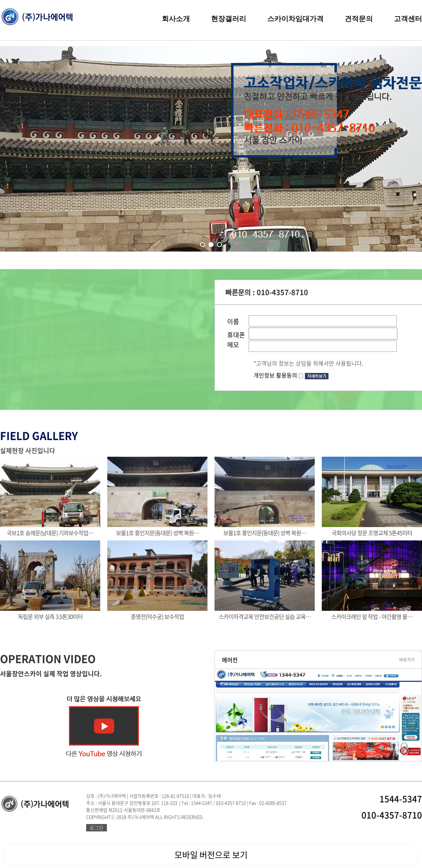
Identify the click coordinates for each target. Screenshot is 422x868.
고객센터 (408, 19)
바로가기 (407, 660)
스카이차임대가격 (295, 19)
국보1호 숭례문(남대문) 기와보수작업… (50, 533)
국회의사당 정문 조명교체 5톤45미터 (372, 533)
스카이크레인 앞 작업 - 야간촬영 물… (372, 616)
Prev (35, 166)
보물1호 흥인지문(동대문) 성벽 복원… (158, 533)
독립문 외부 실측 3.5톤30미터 (50, 616)
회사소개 (176, 19)
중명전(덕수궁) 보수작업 (157, 616)
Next (387, 166)
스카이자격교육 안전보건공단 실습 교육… (265, 616)
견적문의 (359, 19)
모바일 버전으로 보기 (211, 855)
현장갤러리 (229, 19)
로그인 (97, 828)
